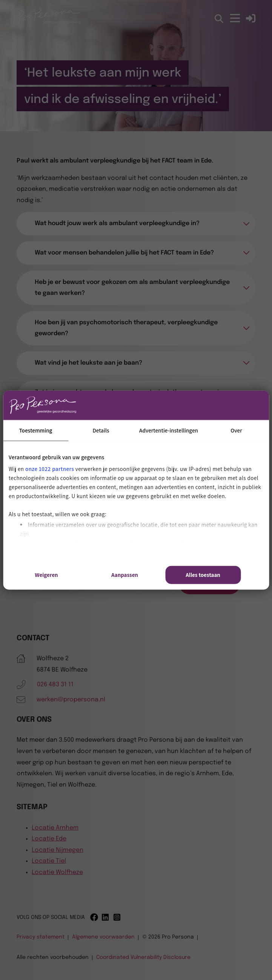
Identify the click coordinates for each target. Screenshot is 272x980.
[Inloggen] (251, 18)
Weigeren (46, 575)
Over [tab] (236, 430)
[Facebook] (94, 917)
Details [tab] (101, 430)
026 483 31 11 (55, 685)
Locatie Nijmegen (58, 850)
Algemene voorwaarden (103, 937)
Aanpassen (125, 575)
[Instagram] (118, 917)
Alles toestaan (203, 575)
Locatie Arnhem (55, 828)
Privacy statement (41, 937)
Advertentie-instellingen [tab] (169, 430)
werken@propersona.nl (71, 700)
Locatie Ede (49, 839)
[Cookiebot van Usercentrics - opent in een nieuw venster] (208, 405)
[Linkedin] (106, 917)
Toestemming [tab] (36, 430)
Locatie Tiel (49, 861)
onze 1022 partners (50, 469)
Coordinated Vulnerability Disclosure (143, 957)
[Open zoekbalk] (219, 19)
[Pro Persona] (49, 23)
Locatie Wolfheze (57, 872)
